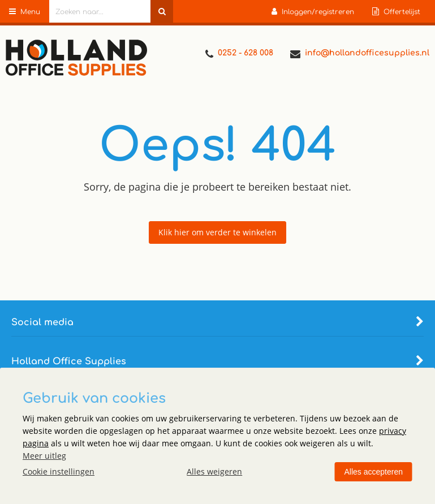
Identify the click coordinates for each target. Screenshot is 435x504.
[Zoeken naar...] (162, 11)
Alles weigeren (214, 471)
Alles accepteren (373, 472)
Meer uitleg (44, 456)
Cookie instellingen (59, 471)
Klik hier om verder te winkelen (218, 232)
